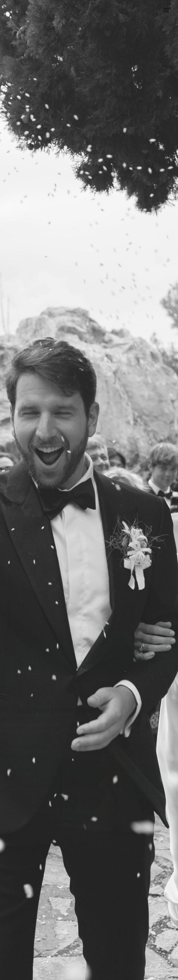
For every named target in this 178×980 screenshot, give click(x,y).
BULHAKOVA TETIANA (50, 10)
